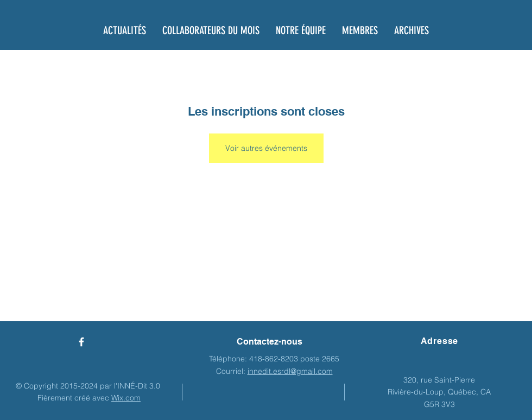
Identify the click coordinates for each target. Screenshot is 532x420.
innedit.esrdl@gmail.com (290, 371)
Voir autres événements (266, 148)
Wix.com (126, 398)
